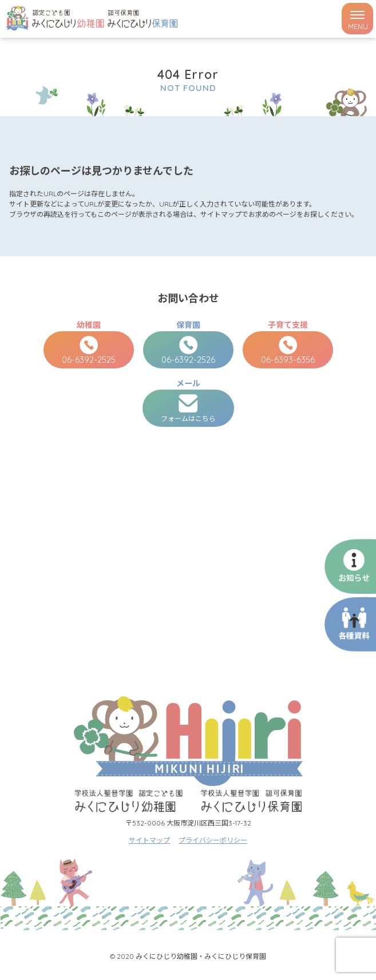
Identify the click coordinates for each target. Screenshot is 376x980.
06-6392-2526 (188, 350)
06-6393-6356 (288, 350)
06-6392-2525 (89, 350)
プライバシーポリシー (213, 840)
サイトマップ (149, 840)
